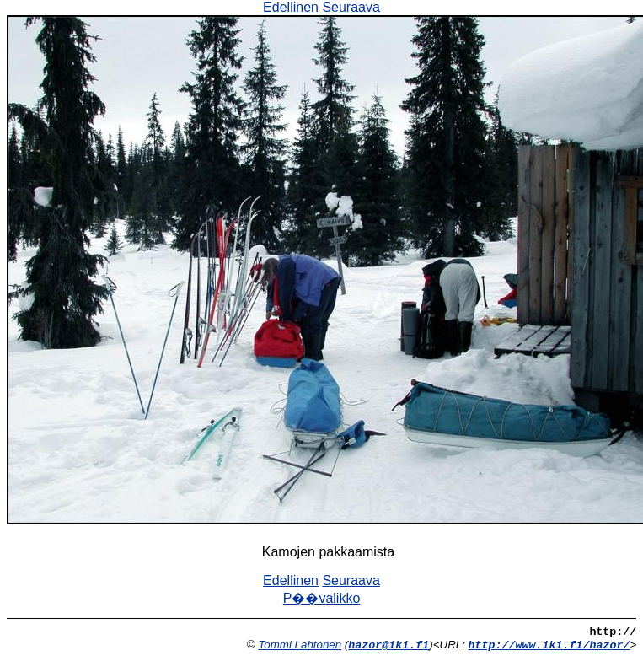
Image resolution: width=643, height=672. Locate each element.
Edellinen (291, 7)
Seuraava (351, 7)
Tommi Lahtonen (300, 645)
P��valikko (322, 598)
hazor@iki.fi (388, 645)
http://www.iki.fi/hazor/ (549, 645)
